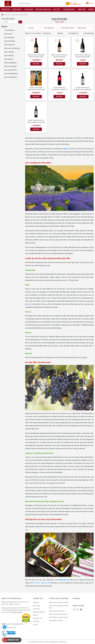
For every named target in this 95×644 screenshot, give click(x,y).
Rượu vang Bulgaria (10, 63)
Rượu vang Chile (9, 45)
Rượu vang (17, 9)
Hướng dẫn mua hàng (56, 620)
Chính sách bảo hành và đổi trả (59, 602)
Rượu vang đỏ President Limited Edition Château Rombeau (59, 90)
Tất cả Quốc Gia (9, 30)
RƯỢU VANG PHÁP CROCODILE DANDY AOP (36, 88)
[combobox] (34, 28)
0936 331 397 (35, 583)
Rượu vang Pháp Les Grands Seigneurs (83, 56)
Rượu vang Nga (9, 37)
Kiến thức (82, 9)
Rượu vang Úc (9, 59)
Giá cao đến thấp (87, 33)
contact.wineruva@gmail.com (15, 624)
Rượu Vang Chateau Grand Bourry (59, 56)
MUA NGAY (36, 64)
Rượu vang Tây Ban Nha (12, 48)
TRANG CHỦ (6, 9)
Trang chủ (5, 15)
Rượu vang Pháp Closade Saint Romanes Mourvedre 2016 (83, 89)
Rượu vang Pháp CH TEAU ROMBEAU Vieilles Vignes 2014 (36, 122)
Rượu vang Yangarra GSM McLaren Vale (36, 56)
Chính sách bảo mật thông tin (58, 614)
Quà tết (57, 9)
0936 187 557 (46, 583)
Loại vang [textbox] (31, 28)
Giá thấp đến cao (72, 33)
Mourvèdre (63, 580)
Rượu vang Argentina (11, 73)
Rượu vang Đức (9, 52)
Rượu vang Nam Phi (11, 70)
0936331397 (77, 4)
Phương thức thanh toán (57, 611)
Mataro (67, 149)
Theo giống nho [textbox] (49, 28)
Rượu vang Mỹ (9, 55)
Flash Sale (29, 9)
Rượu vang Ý (8, 34)
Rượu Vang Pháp (10, 41)
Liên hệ (35, 624)
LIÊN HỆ (91, 9)
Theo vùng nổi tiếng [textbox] (67, 28)
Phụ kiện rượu (69, 9)
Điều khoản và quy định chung (58, 617)
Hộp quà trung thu (43, 9)
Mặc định (59, 33)
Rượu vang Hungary (10, 66)
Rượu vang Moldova (11, 77)
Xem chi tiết (18, 612)
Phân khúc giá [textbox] (82, 28)
